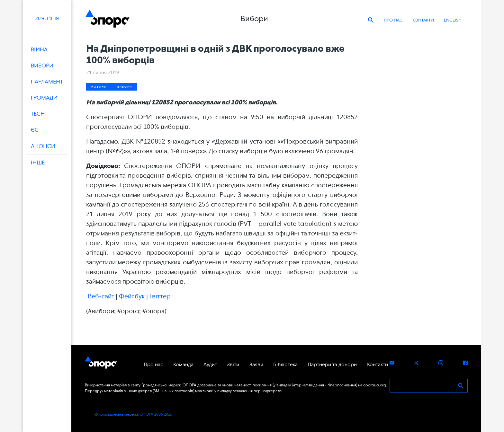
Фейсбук (132, 296)
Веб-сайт (101, 296)
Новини (99, 87)
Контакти (423, 20)
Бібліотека (285, 364)
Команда (183, 364)
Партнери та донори (332, 364)
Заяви (256, 364)
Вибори (125, 87)
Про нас (393, 20)
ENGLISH (453, 20)
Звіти (233, 364)
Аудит (210, 364)
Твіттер (160, 296)
